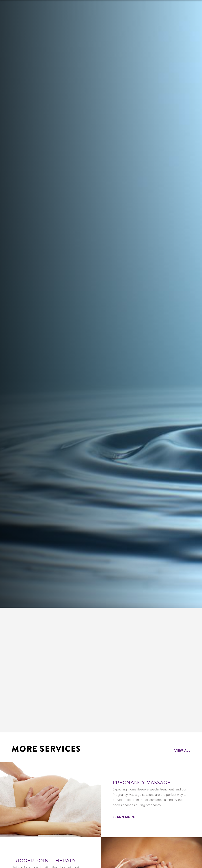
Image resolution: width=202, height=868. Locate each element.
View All (182, 750)
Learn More (124, 817)
